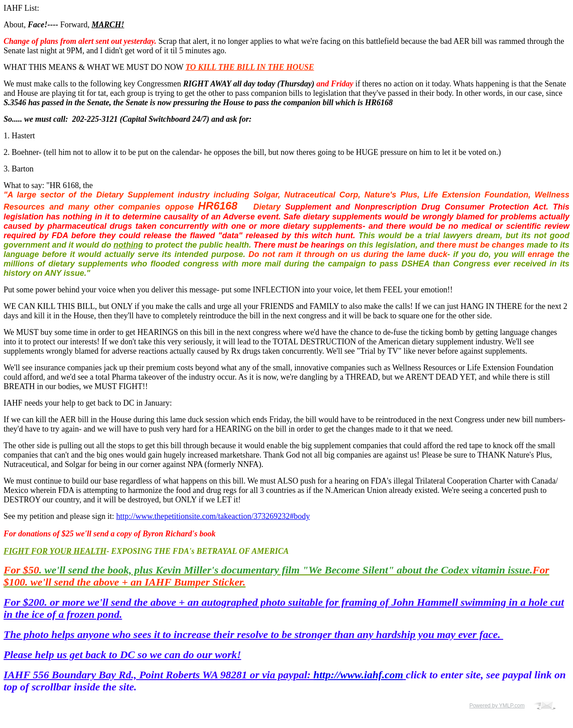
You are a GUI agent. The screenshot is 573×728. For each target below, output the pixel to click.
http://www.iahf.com (358, 675)
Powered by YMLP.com (497, 706)
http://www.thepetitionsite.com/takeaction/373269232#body (213, 516)
